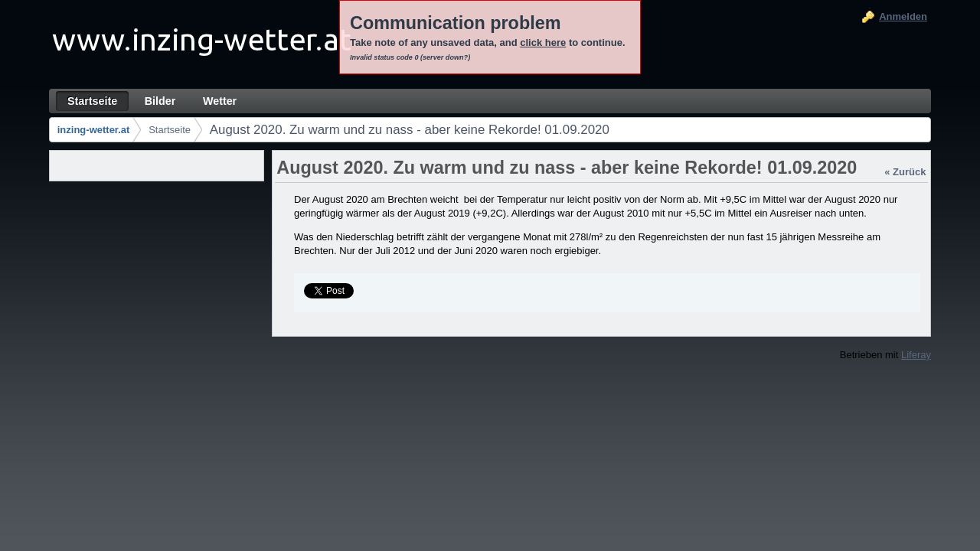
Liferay (916, 355)
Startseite (170, 130)
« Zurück (905, 172)
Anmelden (903, 16)
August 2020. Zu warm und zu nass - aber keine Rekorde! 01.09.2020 (410, 130)
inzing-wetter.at (94, 130)
